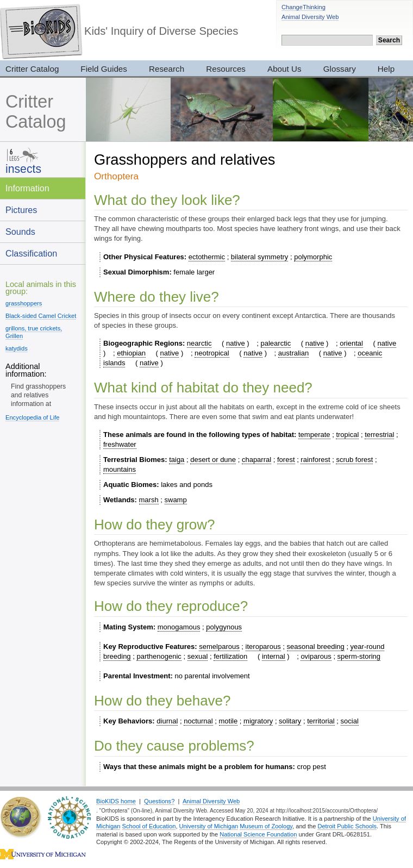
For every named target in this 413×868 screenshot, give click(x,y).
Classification (31, 253)
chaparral (256, 460)
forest (286, 460)
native (236, 343)
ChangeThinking (304, 7)
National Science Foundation (258, 834)
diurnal (167, 721)
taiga (177, 460)
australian (293, 353)
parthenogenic (159, 656)
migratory (258, 721)
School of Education (149, 826)
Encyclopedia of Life (32, 417)
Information (27, 188)
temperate (314, 435)
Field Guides (104, 69)
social (350, 721)
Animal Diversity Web (310, 17)
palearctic (276, 343)
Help (386, 69)
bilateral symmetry (259, 257)
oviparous (316, 656)
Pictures (21, 210)
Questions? (159, 801)
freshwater (120, 444)
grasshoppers (24, 303)
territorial (321, 721)
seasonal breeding (316, 647)
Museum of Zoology (266, 826)
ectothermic (207, 257)
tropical (347, 435)
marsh (149, 500)
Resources (226, 69)
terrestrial (379, 435)
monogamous (179, 627)
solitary (290, 721)
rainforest (315, 460)
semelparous (219, 647)
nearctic (199, 343)
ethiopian (131, 353)
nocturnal (198, 721)
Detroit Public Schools (347, 826)
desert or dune (213, 460)
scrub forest (354, 460)
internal (274, 656)
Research (167, 69)
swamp (176, 500)
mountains (120, 469)
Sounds (20, 232)
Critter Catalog (36, 112)
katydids (17, 348)
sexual (198, 656)
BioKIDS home (116, 801)
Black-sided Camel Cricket (41, 316)
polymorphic (313, 257)
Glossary (340, 69)
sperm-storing (359, 656)
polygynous (224, 627)
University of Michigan (209, 826)
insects (23, 169)
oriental (351, 343)
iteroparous (263, 647)
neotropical (212, 353)
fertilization (230, 656)
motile (229, 721)
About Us (284, 69)
